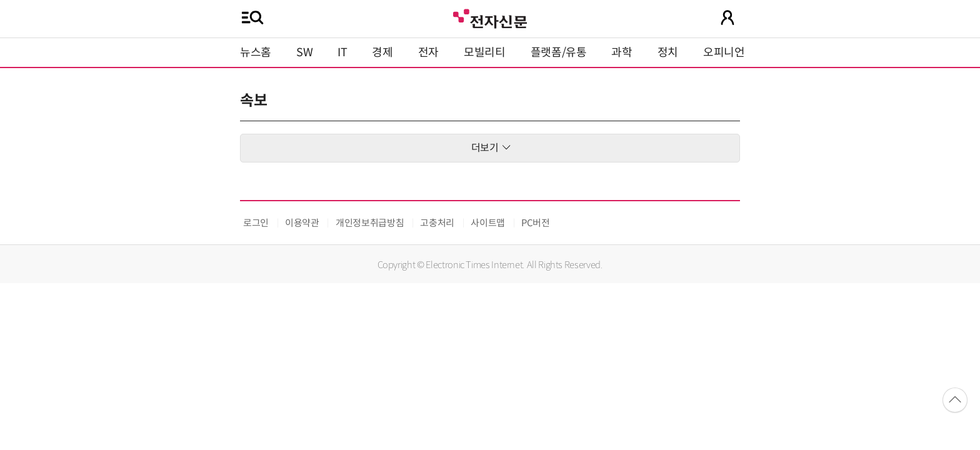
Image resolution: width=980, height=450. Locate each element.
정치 (668, 52)
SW (304, 52)
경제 (382, 52)
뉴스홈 (256, 52)
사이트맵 (488, 223)
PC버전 (536, 223)
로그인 (256, 223)
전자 (428, 52)
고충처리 (437, 223)
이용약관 (302, 223)
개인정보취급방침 (370, 223)
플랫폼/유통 (559, 52)
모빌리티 (485, 52)
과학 (622, 52)
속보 (253, 101)
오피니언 (724, 52)
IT (342, 52)
